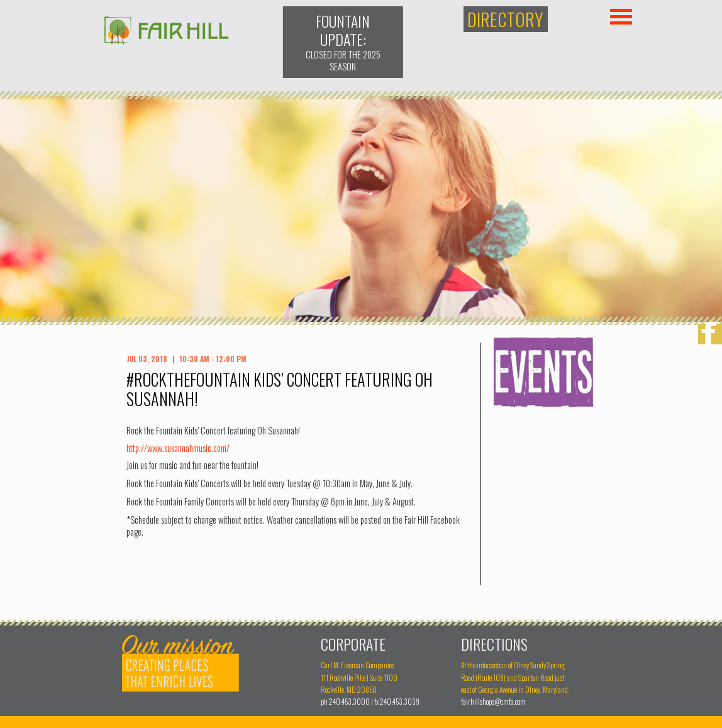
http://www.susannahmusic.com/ (178, 448)
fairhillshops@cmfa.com (493, 701)
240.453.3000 (349, 701)
